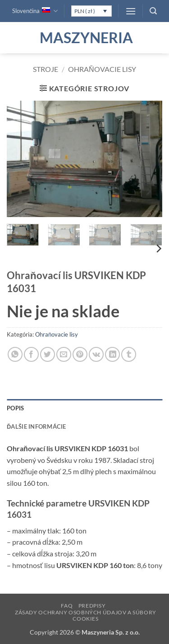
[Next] (158, 249)
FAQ (67, 606)
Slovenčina (35, 11)
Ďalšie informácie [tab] (37, 426)
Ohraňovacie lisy (102, 69)
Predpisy (92, 606)
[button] (131, 11)
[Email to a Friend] (64, 354)
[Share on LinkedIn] (112, 354)
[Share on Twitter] (48, 354)
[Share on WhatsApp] (15, 354)
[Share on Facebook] (31, 354)
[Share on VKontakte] (96, 354)
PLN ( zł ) (85, 11)
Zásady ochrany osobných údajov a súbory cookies (86, 616)
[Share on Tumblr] (129, 354)
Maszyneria (85, 38)
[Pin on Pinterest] (80, 354)
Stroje (46, 69)
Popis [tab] (15, 408)
